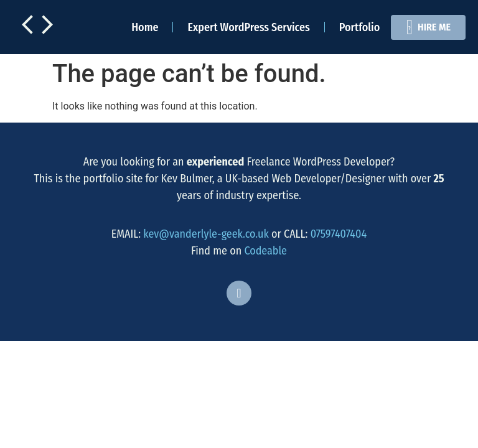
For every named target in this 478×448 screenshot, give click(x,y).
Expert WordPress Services (248, 27)
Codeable (265, 251)
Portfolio (359, 27)
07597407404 (339, 234)
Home (145, 27)
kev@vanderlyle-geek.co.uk (206, 234)
